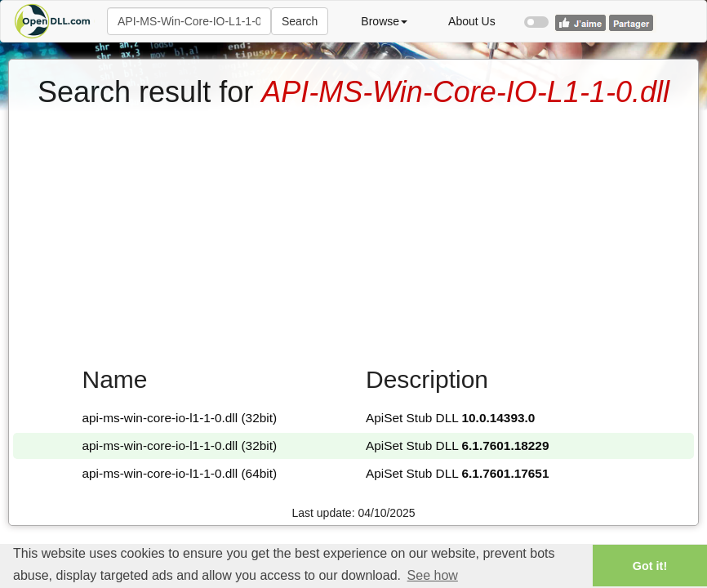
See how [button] (433, 575)
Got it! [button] (650, 566)
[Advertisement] (353, 231)
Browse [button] (384, 21)
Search (300, 21)
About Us (472, 21)
